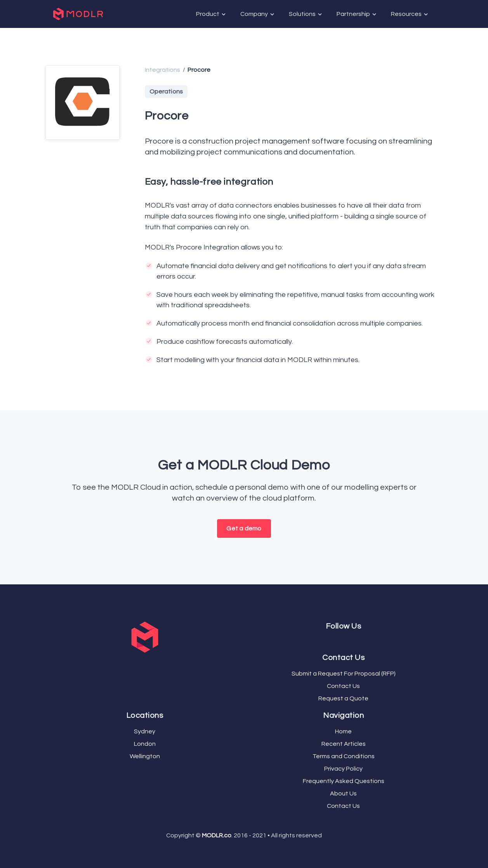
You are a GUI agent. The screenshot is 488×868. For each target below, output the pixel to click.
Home (343, 731)
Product (211, 14)
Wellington (145, 756)
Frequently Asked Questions (344, 781)
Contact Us (343, 686)
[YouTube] (345, 641)
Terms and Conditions (344, 756)
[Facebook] (339, 641)
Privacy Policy (343, 769)
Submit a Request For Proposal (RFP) (344, 674)
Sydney (145, 731)
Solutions (306, 14)
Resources (410, 14)
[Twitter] (342, 641)
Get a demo (244, 528)
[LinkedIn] (348, 641)
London (145, 744)
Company (258, 14)
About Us (343, 794)
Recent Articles (344, 744)
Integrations (162, 70)
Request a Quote (343, 698)
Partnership (357, 14)
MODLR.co (217, 835)
